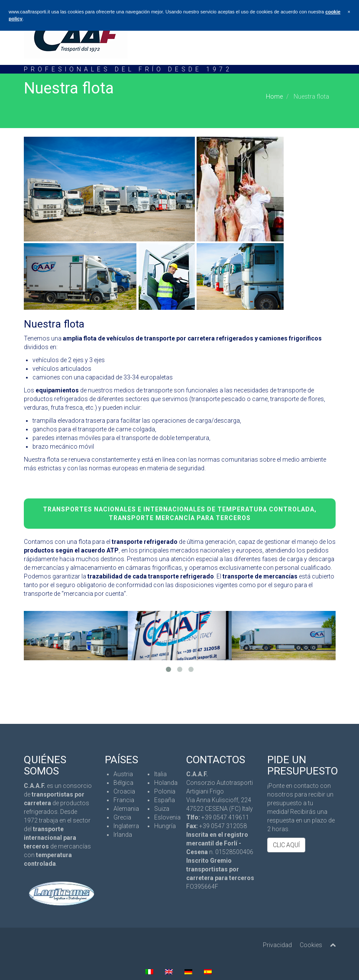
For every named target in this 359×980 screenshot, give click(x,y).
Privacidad (277, 945)
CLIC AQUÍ (286, 845)
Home (274, 96)
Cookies (311, 945)
